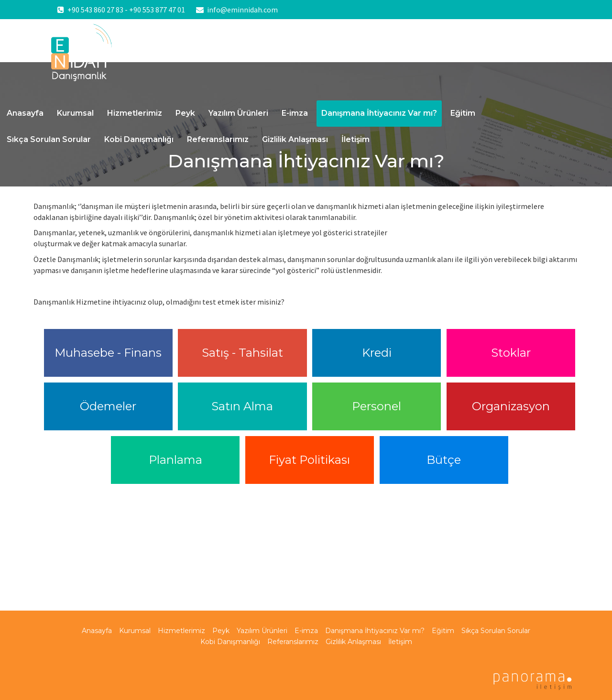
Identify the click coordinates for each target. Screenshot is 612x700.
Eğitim (463, 113)
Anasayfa (25, 113)
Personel (377, 406)
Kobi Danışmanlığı (139, 139)
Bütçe (444, 460)
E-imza (295, 113)
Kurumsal (75, 113)
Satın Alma (242, 406)
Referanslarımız (218, 139)
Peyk (185, 113)
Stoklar (511, 353)
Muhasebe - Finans (108, 353)
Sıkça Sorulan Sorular (49, 139)
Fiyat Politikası (309, 460)
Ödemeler (108, 406)
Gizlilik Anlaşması (295, 139)
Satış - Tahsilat (242, 353)
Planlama (175, 460)
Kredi (377, 353)
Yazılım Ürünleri (238, 113)
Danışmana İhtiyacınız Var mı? (379, 113)
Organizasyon (511, 406)
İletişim (355, 139)
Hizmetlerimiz (135, 113)
